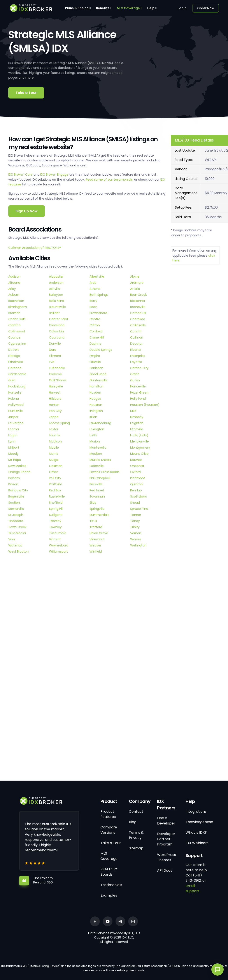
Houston (96, 405)
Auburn (14, 295)
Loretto (54, 435)
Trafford (96, 527)
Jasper (13, 417)
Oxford (135, 472)
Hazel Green (139, 392)
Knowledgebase (199, 822)
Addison (14, 277)
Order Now (206, 8)
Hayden (95, 392)
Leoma (14, 429)
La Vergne (16, 423)
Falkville (95, 362)
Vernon (136, 533)
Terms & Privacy (136, 835)
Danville (55, 344)
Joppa (54, 417)
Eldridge (14, 356)
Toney (135, 521)
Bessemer (138, 301)
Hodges (95, 399)
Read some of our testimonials (109, 180)
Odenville (97, 466)
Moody (13, 454)
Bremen (14, 313)
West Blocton (18, 551)
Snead (135, 503)
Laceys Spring (59, 423)
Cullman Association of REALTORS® (35, 248)
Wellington (138, 545)
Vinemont (97, 539)
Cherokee (138, 319)
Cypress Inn (17, 344)
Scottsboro (139, 496)
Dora (53, 350)
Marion (95, 441)
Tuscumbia (58, 533)
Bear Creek (139, 295)
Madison (55, 441)
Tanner (136, 515)
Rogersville (16, 496)
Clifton (95, 325)
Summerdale (99, 515)
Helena (14, 399)
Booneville (138, 307)
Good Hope (98, 374)
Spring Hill (56, 509)
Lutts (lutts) (139, 435)
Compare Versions (109, 830)
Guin (12, 380)
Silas (93, 503)
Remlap (136, 490)
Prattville (56, 484)
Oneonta (137, 466)
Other (53, 472)
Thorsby (55, 521)
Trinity (135, 527)
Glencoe (55, 374)
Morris (53, 454)
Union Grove (99, 533)
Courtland (57, 337)
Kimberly (137, 417)
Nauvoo (136, 460)
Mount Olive (139, 454)
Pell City (55, 478)
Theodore (16, 521)
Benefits (103, 8)
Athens (95, 289)
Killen (93, 417)
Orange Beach (19, 472)
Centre (95, 319)
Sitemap (136, 848)
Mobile (54, 448)
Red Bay (55, 490)
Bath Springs (99, 295)
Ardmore (137, 283)
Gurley (135, 380)
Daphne (96, 344)
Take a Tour (26, 93)
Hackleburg (17, 386)
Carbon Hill (138, 313)
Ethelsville (16, 362)
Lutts (93, 435)
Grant (135, 374)
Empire (95, 356)
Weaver (95, 545)
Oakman (56, 466)
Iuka (133, 411)
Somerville (16, 509)
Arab (93, 283)
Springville (97, 509)
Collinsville (138, 325)
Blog (133, 822)
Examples (109, 895)
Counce (14, 337)
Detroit (14, 350)
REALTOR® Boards (109, 872)
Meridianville (139, 441)
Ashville (55, 289)
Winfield (96, 551)
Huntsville (16, 411)
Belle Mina (57, 301)
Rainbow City (18, 490)
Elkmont (55, 356)
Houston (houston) (145, 405)
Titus (93, 521)
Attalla (135, 289)
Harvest (55, 392)
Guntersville (98, 380)
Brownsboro (98, 313)
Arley (12, 289)
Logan (13, 435)
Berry (93, 301)
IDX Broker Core (21, 175)
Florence (15, 368)
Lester (54, 429)
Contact (136, 811)
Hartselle (15, 392)
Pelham (14, 478)
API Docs (165, 870)
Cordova (96, 331)
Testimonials (111, 885)
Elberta (135, 350)
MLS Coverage (128, 8)
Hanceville (138, 386)
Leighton (137, 423)
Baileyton (56, 295)
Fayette (136, 362)
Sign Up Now (27, 211)
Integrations (196, 811)
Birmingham (18, 307)
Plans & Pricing (77, 8)
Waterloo (15, 545)
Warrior (136, 539)
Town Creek (17, 527)
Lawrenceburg (100, 423)
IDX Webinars (197, 843)
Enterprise (138, 356)
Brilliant (54, 313)
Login (182, 8)
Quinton (136, 484)
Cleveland (57, 325)
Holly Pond (138, 399)
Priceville (96, 484)
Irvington (96, 411)
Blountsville (57, 307)
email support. (193, 888)
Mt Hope (15, 460)
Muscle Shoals (100, 460)
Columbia (56, 331)
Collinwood (17, 331)
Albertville (97, 277)
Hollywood (16, 405)
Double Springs (101, 350)
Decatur (136, 344)
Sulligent (55, 515)
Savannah (97, 496)
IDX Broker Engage (55, 175)
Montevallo (98, 448)
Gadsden (96, 368)
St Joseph (16, 515)
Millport (14, 448)
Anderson (56, 283)
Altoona (14, 283)
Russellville (57, 496)
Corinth (136, 331)
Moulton (96, 454)
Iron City (55, 411)
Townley (55, 527)
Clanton (14, 325)
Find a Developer (166, 821)
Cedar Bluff (17, 319)
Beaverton (16, 301)
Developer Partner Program (166, 839)
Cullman (137, 337)
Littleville (137, 429)
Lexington (97, 429)
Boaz (93, 307)
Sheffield (56, 503)
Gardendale (17, 374)
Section (14, 503)
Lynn (12, 441)
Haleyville (56, 386)
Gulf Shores (58, 380)
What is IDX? (196, 832)
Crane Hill (97, 337)
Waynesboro (59, 545)
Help (151, 8)
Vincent (55, 539)
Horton (54, 405)
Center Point (59, 319)
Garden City (139, 368)
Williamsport (58, 551)
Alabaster (56, 277)
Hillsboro (55, 399)
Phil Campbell (100, 478)
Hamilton (96, 386)
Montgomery (140, 448)
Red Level (97, 490)
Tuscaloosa (17, 533)
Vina (12, 539)
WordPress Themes (167, 857)
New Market (17, 466)
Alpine (135, 277)
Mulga (54, 460)
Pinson (13, 484)
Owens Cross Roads (104, 472)
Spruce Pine (139, 509)
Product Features (108, 814)
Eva (52, 362)
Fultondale (57, 368)
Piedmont (138, 478)
